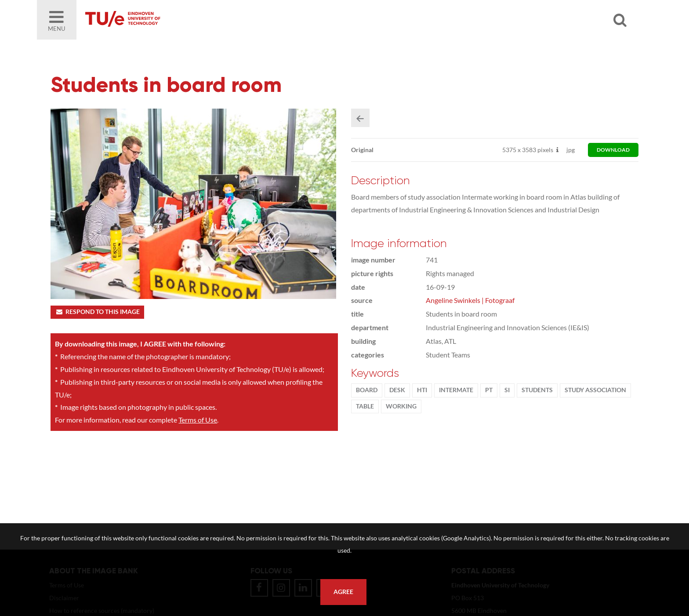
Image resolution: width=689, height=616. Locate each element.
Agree (343, 592)
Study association (595, 390)
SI (507, 390)
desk (397, 390)
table (365, 407)
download (613, 150)
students (537, 390)
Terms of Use (198, 420)
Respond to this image (97, 312)
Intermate (456, 390)
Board (367, 390)
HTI (422, 390)
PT (489, 390)
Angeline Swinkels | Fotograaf (470, 301)
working (401, 407)
